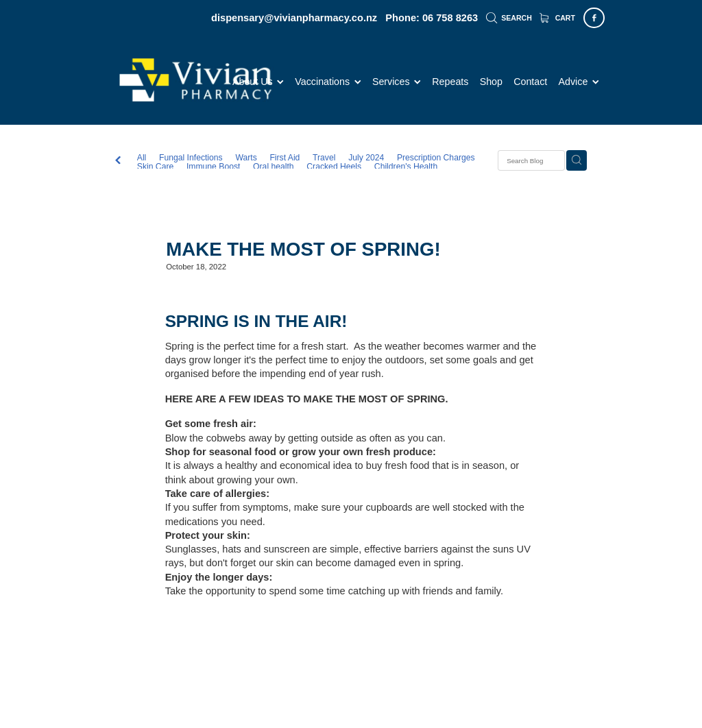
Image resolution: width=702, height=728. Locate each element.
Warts (246, 158)
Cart (557, 18)
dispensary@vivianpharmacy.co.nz (294, 18)
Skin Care (155, 167)
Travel (324, 158)
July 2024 (366, 158)
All (142, 158)
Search (509, 18)
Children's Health (406, 167)
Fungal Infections (191, 158)
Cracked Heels (334, 167)
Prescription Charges (436, 158)
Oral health (274, 167)
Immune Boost (213, 167)
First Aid (285, 158)
